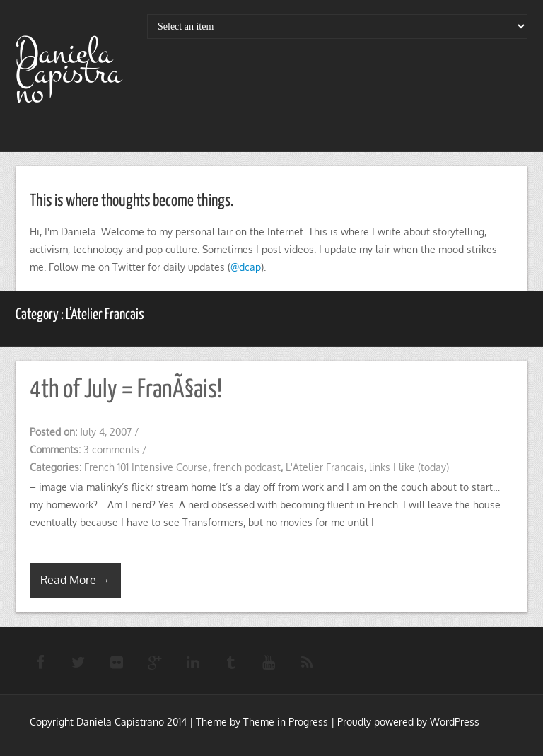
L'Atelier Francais (325, 467)
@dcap (246, 267)
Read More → (75, 580)
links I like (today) (409, 467)
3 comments (111, 449)
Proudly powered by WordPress (408, 722)
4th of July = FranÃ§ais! (126, 390)
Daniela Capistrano (68, 73)
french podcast (247, 467)
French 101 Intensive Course (146, 467)
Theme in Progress (286, 722)
